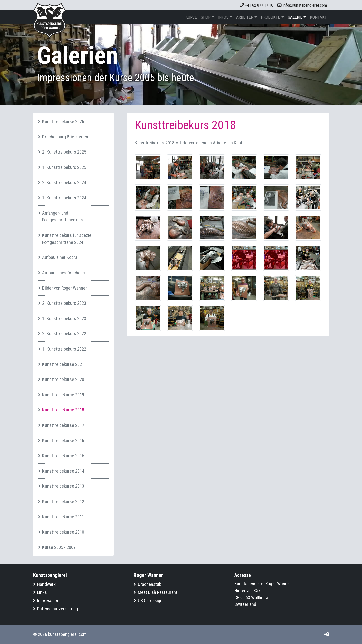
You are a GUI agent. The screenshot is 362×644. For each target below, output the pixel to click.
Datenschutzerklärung (58, 609)
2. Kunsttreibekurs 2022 (64, 334)
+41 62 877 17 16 (256, 5)
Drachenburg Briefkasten (65, 137)
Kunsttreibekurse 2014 (63, 471)
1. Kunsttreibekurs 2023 (64, 318)
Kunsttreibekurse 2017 (63, 425)
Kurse (191, 17)
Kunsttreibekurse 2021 (63, 364)
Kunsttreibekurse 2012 (63, 501)
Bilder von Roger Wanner (65, 288)
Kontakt (318, 17)
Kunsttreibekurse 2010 (63, 532)
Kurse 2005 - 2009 (59, 547)
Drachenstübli (151, 584)
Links (42, 592)
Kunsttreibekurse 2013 (63, 486)
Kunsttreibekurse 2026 (63, 121)
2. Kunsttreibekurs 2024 (64, 183)
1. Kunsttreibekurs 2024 (64, 198)
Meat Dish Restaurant (158, 592)
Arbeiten (245, 17)
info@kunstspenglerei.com (302, 5)
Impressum (48, 601)
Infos (223, 17)
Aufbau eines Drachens (64, 273)
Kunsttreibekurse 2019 (63, 395)
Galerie (295, 17)
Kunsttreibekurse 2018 (63, 410)
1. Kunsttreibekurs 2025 (64, 167)
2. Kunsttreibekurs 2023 (64, 303)
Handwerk (46, 584)
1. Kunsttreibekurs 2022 (64, 349)
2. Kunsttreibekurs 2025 (64, 152)
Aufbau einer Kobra (60, 257)
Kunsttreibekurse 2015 (63, 456)
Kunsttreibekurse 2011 (63, 517)
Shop (206, 17)
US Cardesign (150, 601)
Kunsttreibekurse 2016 (63, 441)
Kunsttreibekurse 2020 (63, 379)
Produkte (270, 17)
